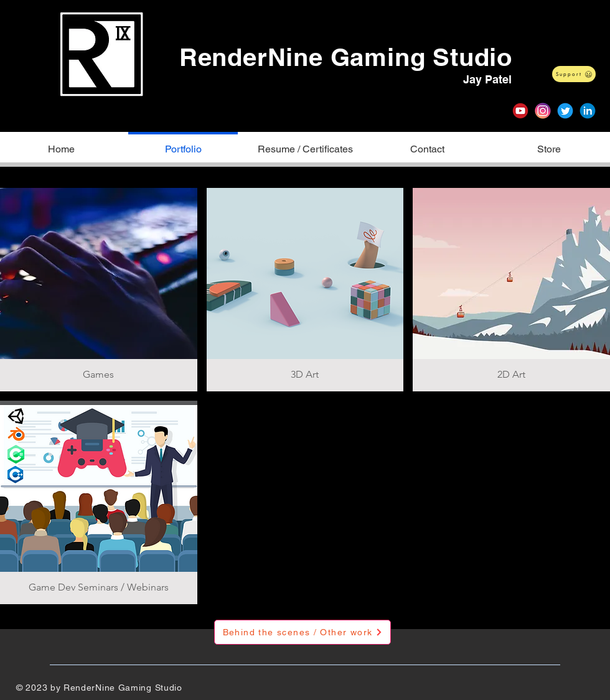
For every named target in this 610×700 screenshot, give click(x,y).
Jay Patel (487, 79)
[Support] (574, 74)
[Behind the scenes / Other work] (303, 632)
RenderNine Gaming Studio (346, 57)
